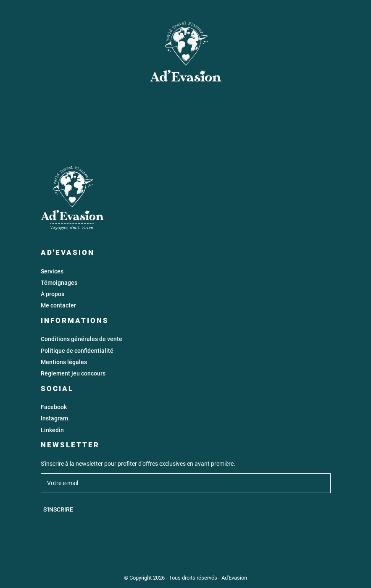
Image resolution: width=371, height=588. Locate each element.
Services (52, 272)
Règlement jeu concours (73, 374)
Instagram (54, 419)
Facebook (54, 407)
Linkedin (52, 430)
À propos (53, 294)
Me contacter (58, 306)
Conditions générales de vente (82, 339)
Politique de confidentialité (77, 351)
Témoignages (59, 283)
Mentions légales (64, 362)
